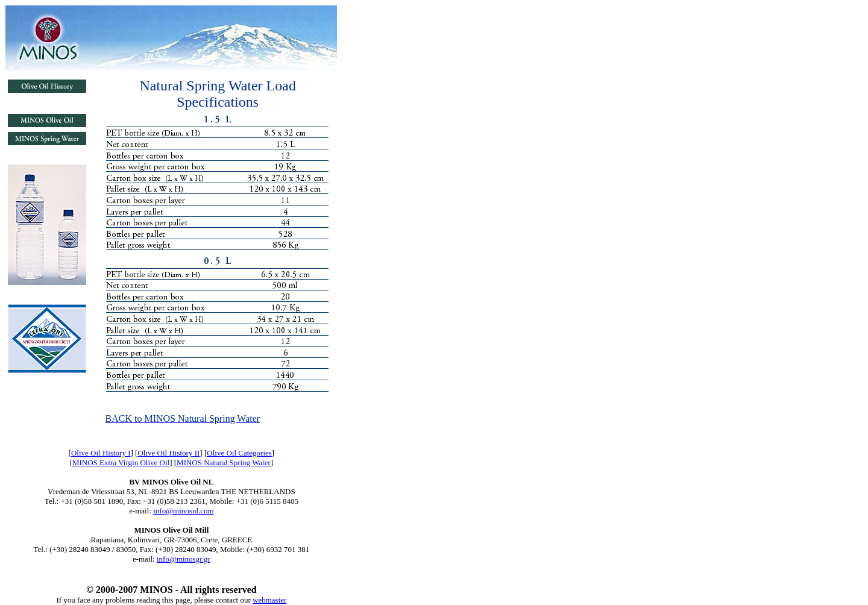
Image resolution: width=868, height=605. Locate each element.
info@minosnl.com (183, 511)
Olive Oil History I (101, 453)
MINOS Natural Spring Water (224, 462)
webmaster (269, 600)
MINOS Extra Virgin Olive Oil (121, 462)
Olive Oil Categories (239, 453)
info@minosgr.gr (184, 559)
